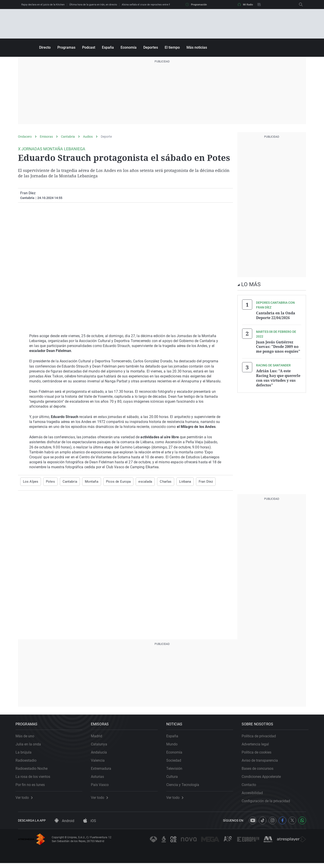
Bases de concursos (260, 771)
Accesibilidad (255, 795)
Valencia (100, 763)
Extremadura (103, 771)
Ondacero (25, 137)
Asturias (100, 779)
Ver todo (27, 800)
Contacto (251, 787)
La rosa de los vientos (35, 779)
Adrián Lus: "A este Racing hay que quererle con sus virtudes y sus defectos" (278, 377)
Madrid (99, 739)
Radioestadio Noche (34, 771)
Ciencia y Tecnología (185, 787)
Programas (66, 47)
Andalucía (101, 755)
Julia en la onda (31, 747)
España (108, 47)
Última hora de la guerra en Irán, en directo (93, 5)
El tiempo (172, 47)
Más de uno (27, 739)
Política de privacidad (261, 739)
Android (64, 826)
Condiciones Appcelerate (264, 779)
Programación (196, 5)
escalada (140, 482)
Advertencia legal (258, 747)
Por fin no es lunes (33, 787)
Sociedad (176, 763)
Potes (48, 482)
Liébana (178, 482)
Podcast (89, 47)
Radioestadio (28, 763)
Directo (45, 47)
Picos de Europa (114, 482)
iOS (90, 826)
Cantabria (68, 137)
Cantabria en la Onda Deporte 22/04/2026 (276, 315)
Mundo (174, 747)
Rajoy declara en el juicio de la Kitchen (43, 5)
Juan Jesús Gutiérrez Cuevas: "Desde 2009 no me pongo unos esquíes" (278, 346)
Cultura (174, 779)
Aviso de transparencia (262, 763)
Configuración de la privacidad (268, 803)
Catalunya (101, 747)
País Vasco (102, 787)
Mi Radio (245, 5)
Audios (88, 137)
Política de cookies (259, 755)
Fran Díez (28, 193)
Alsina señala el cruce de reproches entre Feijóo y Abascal (154, 5)
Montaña (89, 482)
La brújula (26, 755)
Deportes (151, 47)
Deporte (106, 137)
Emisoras (46, 137)
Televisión (177, 771)
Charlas (159, 482)
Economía (129, 47)
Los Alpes (30, 482)
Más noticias (197, 47)
